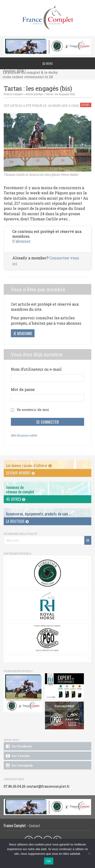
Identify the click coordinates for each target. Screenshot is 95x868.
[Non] (89, 853)
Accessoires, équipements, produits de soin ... (38, 514)
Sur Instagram (19, 766)
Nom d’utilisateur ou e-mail (36, 369)
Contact (35, 826)
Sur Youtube (17, 756)
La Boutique (17, 521)
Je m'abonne (23, 333)
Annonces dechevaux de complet (20, 490)
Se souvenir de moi (33, 410)
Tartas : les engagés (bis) (60, 94)
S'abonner (21, 241)
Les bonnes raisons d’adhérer (29, 465)
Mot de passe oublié (24, 435)
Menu (48, 63)
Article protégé (34, 94)
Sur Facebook (19, 746)
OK (49, 861)
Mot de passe (23, 389)
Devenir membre (20, 473)
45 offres (16, 499)
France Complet (13, 94)
